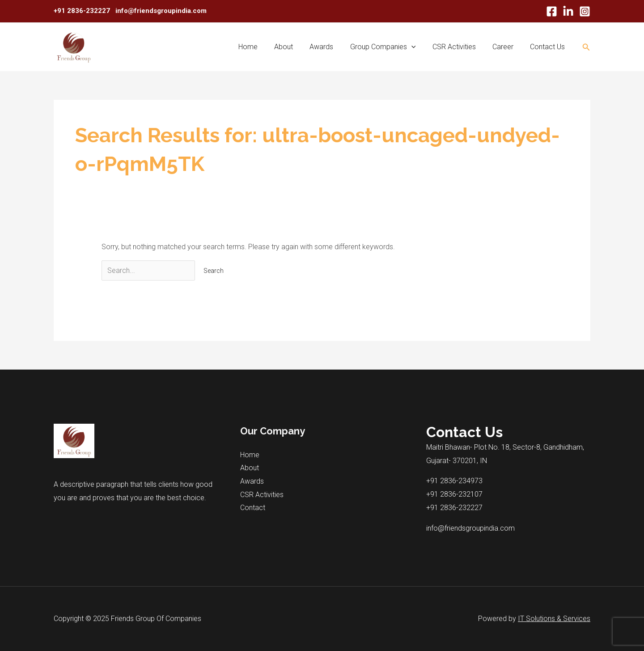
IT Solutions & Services (554, 619)
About (297, 47)
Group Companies (391, 47)
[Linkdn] (568, 11)
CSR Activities (460, 47)
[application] (419, 47)
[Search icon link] (586, 47)
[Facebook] (552, 11)
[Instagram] (585, 11)
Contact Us (549, 47)
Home (263, 47)
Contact (253, 508)
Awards (332, 47)
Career (506, 47)
